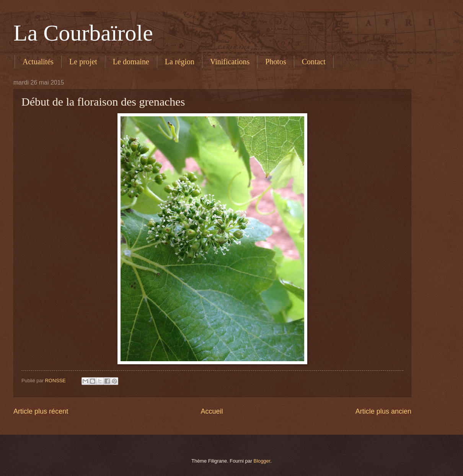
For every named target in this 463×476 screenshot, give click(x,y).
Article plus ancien (383, 411)
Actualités (38, 62)
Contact (314, 62)
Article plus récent (41, 411)
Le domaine (131, 62)
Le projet (83, 62)
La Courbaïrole (83, 33)
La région (180, 62)
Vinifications (230, 62)
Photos (276, 62)
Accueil (212, 411)
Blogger (262, 461)
